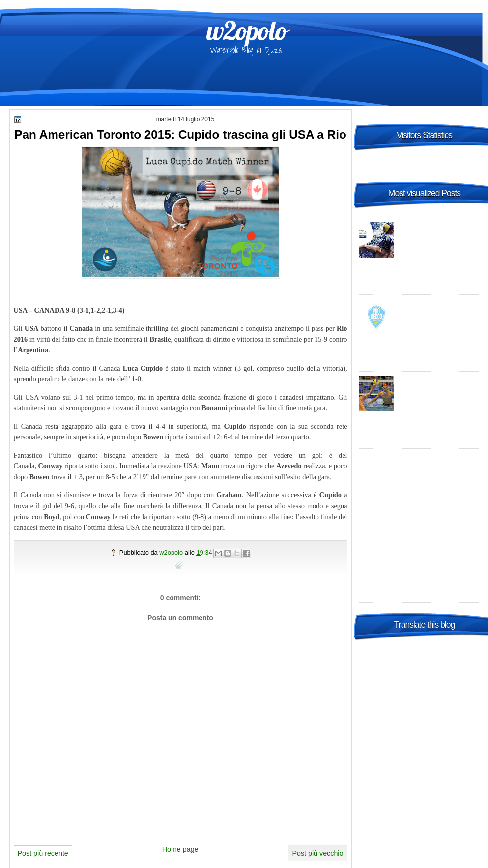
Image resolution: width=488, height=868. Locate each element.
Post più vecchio (317, 853)
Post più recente (43, 853)
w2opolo (246, 30)
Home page (180, 849)
